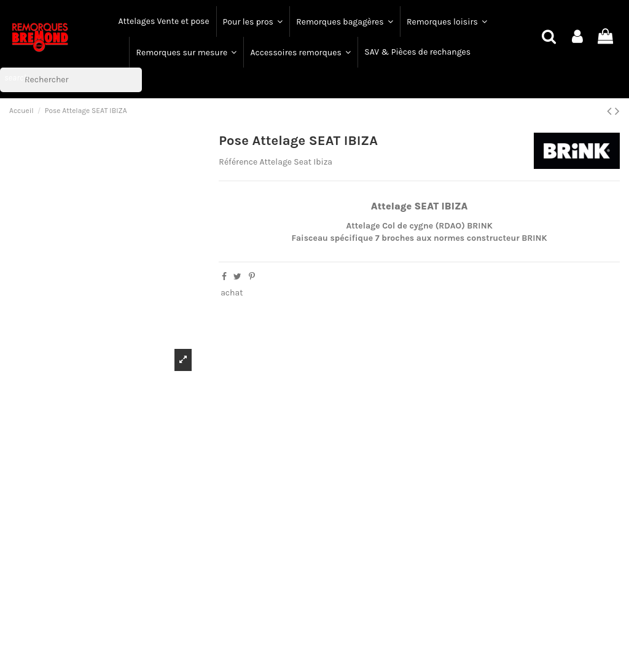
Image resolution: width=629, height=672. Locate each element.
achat (232, 293)
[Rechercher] (71, 80)
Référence (238, 162)
